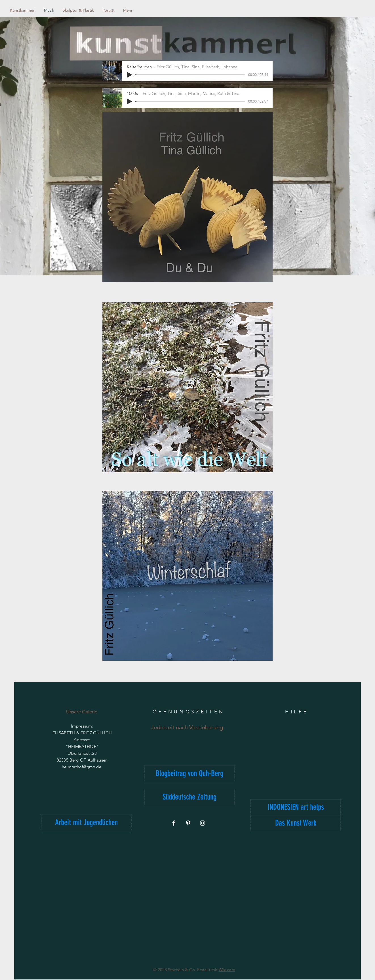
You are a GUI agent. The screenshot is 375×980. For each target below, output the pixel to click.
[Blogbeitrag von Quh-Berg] (189, 773)
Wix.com (227, 970)
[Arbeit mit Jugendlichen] (86, 822)
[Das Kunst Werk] (296, 823)
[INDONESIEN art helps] (296, 807)
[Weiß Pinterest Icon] (188, 823)
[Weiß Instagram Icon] (203, 823)
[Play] (129, 75)
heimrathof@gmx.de (82, 767)
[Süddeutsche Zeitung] (189, 797)
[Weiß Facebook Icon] (174, 823)
